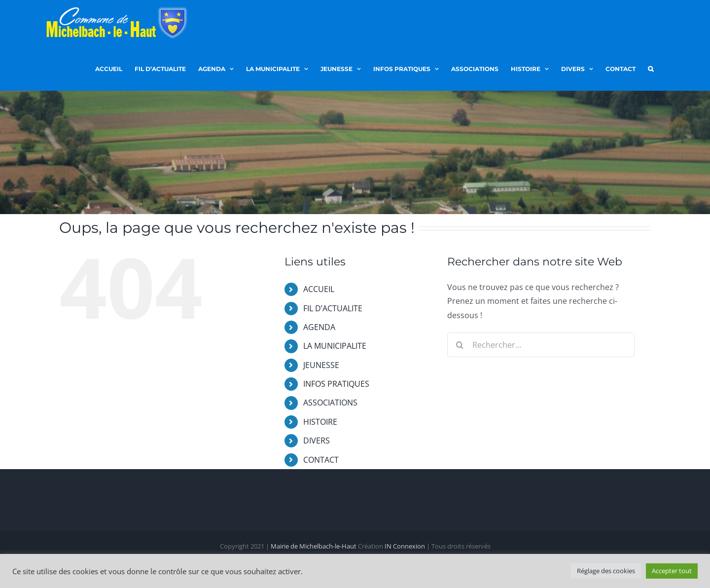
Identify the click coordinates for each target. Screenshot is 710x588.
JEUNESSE (321, 365)
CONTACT (321, 460)
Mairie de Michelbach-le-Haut (314, 547)
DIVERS (317, 441)
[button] (651, 68)
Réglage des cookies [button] (606, 571)
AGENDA (319, 327)
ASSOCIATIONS (330, 403)
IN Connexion (405, 547)
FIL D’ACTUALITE (333, 308)
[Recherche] (460, 345)
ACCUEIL (319, 289)
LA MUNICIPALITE (335, 346)
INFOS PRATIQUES (336, 384)
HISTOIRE (320, 422)
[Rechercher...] (541, 345)
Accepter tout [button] (672, 571)
